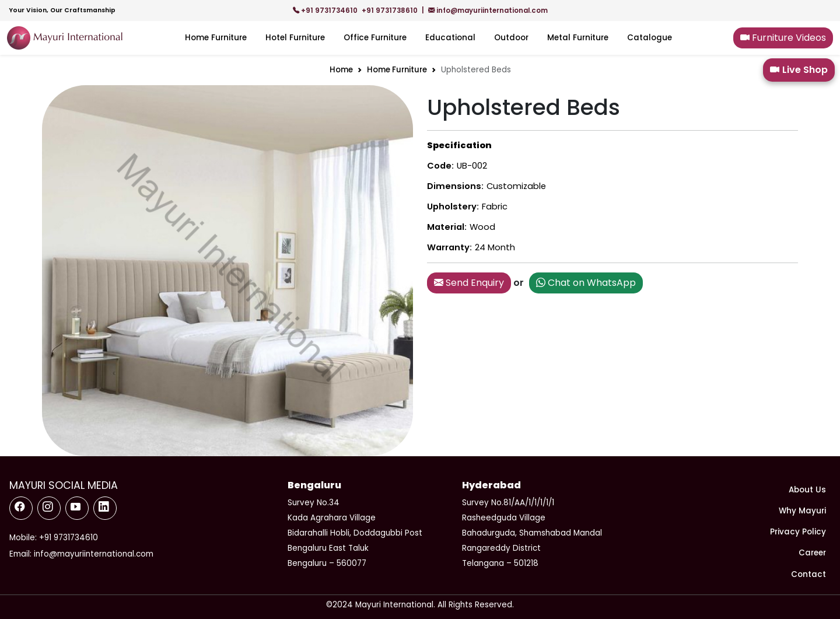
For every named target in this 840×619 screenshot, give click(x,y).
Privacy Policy (798, 532)
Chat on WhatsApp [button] (586, 283)
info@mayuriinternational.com (488, 11)
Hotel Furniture (295, 38)
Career (812, 553)
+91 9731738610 (391, 11)
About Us (807, 490)
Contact (808, 574)
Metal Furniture (578, 38)
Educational (450, 38)
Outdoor (511, 38)
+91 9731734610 (326, 11)
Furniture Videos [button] (783, 38)
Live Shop (799, 70)
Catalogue (650, 38)
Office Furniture (375, 38)
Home (341, 70)
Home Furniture (216, 38)
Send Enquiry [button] (469, 283)
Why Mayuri (802, 511)
